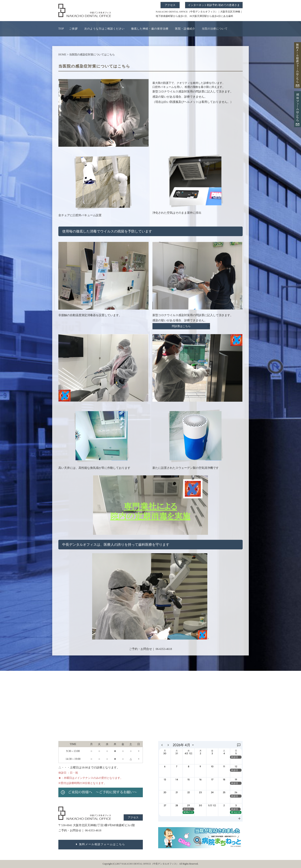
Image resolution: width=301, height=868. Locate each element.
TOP (61, 29)
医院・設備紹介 (185, 29)
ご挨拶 (73, 29)
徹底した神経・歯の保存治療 (150, 29)
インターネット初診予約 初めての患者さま (214, 5)
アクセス (170, 5)
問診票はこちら (181, 326)
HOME (62, 55)
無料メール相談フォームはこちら (102, 844)
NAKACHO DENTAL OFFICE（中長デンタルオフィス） (150, 864)
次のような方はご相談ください (104, 29)
